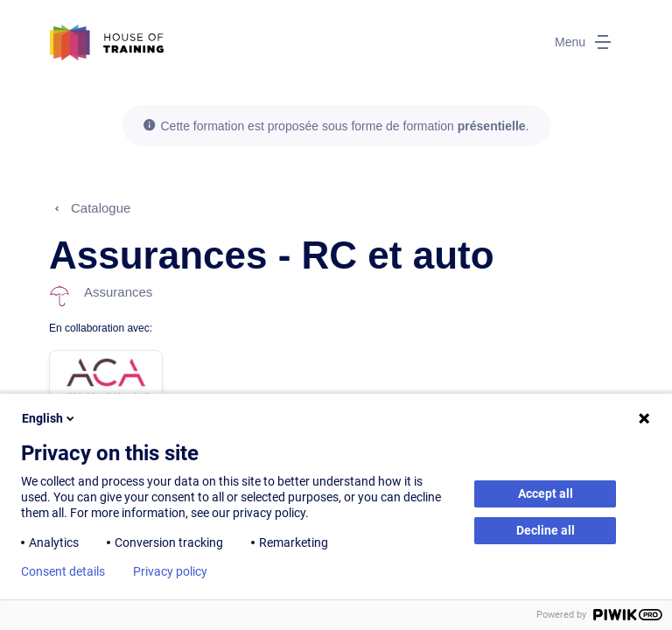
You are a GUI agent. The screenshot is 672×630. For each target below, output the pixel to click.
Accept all (546, 493)
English (49, 418)
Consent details (63, 571)
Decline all (546, 530)
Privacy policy (170, 571)
